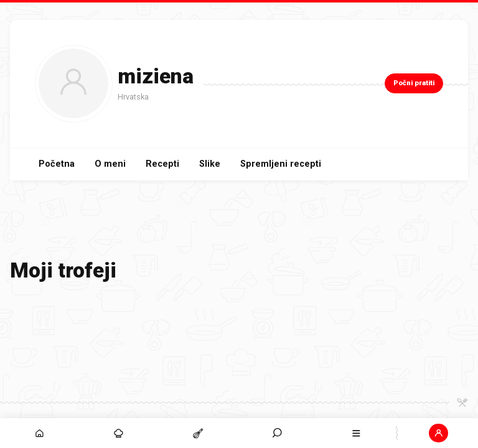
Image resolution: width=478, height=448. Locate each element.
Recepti (162, 164)
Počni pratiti (414, 83)
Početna (57, 164)
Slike (210, 164)
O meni (110, 164)
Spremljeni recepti (281, 164)
